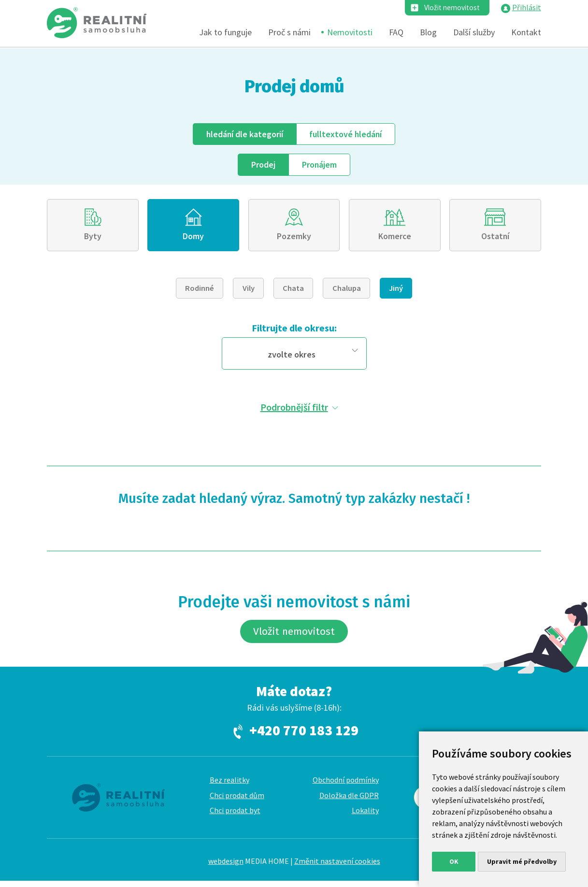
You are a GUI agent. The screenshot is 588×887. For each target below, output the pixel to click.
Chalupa (347, 291)
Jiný (396, 291)
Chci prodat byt (235, 816)
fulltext (348, 134)
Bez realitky (229, 786)
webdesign (226, 867)
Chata (293, 291)
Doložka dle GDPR (349, 801)
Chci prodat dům (237, 801)
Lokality (365, 816)
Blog (428, 33)
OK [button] (454, 861)
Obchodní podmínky (346, 786)
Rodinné (200, 291)
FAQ (396, 33)
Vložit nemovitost (450, 8)
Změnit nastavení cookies (337, 867)
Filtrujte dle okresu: (294, 331)
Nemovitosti (350, 33)
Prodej (263, 165)
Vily (249, 291)
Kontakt (526, 33)
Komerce (394, 238)
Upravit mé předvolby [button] (522, 861)
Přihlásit (527, 8)
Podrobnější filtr (294, 410)
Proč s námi (289, 33)
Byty (93, 238)
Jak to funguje (225, 33)
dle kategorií (243, 134)
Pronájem (320, 165)
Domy (194, 238)
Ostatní (495, 238)
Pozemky (294, 238)
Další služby (474, 33)
